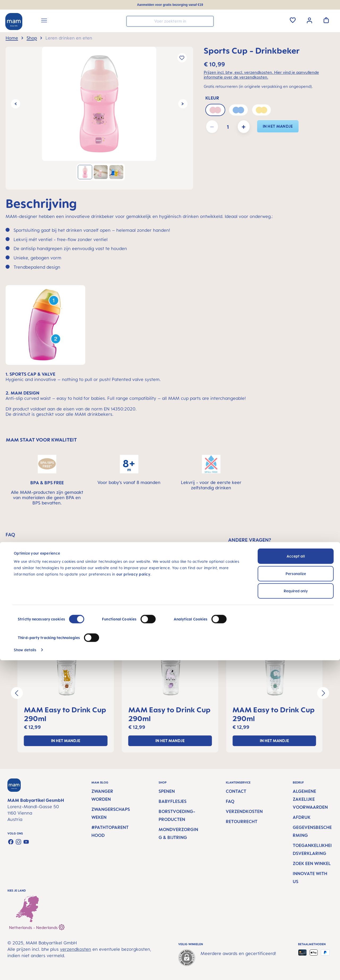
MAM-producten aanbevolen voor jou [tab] (174, 618)
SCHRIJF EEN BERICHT (281, 583)
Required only (296, 911)
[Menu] (44, 21)
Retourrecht (242, 821)
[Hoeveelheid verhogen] (244, 127)
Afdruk (302, 817)
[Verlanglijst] (293, 20)
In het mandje (278, 126)
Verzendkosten (244, 811)
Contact (236, 791)
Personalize (296, 893)
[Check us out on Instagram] (18, 842)
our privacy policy (133, 894)
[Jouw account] (309, 20)
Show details (25, 970)
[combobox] (170, 21)
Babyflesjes (173, 801)
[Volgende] (183, 104)
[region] (99, 118)
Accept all (296, 876)
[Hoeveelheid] (228, 127)
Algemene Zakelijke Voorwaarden (310, 799)
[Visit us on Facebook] (11, 842)
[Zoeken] (208, 21)
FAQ (230, 801)
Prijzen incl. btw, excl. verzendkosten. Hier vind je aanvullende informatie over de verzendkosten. (261, 75)
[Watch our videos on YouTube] (26, 842)
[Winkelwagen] (326, 20)
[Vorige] (16, 104)
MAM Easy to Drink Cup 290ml (65, 714)
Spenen (167, 791)
